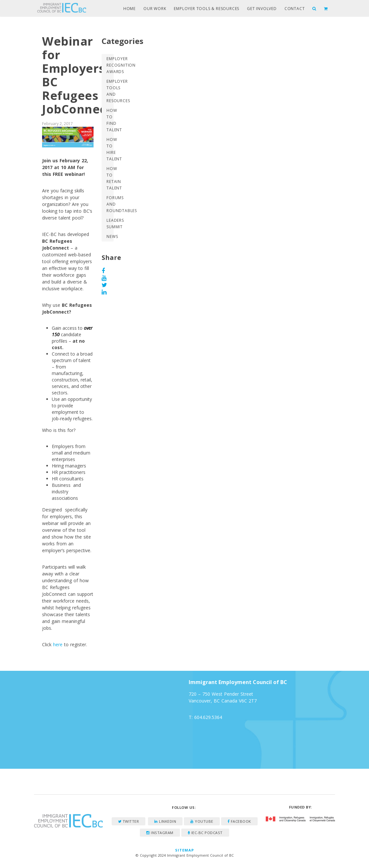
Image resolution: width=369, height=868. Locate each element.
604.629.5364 (208, 717)
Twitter (129, 821)
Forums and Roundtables (110, 204)
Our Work (155, 9)
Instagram (160, 833)
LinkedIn (165, 821)
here (58, 644)
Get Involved (262, 9)
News (110, 236)
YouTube (202, 821)
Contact (295, 9)
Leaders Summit (110, 224)
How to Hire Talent (110, 149)
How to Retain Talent (110, 178)
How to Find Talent (110, 120)
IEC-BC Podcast (205, 833)
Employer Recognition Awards (110, 65)
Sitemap (185, 850)
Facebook (239, 821)
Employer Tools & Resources (207, 9)
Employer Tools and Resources (110, 91)
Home (129, 9)
